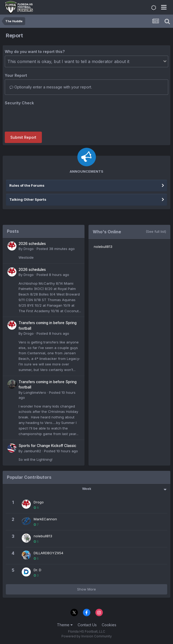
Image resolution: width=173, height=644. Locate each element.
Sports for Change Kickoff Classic (47, 446)
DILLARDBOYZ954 (48, 553)
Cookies (109, 625)
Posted (56, 249)
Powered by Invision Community (87, 636)
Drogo (29, 249)
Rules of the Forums (27, 185)
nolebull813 (103, 247)
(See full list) (156, 231)
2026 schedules (32, 244)
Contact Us (87, 625)
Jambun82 (32, 451)
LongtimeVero (35, 392)
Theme (65, 625)
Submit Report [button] (23, 137)
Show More (86, 589)
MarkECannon (45, 519)
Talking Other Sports (28, 199)
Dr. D (37, 570)
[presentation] (45, 117)
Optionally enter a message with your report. (51, 87)
